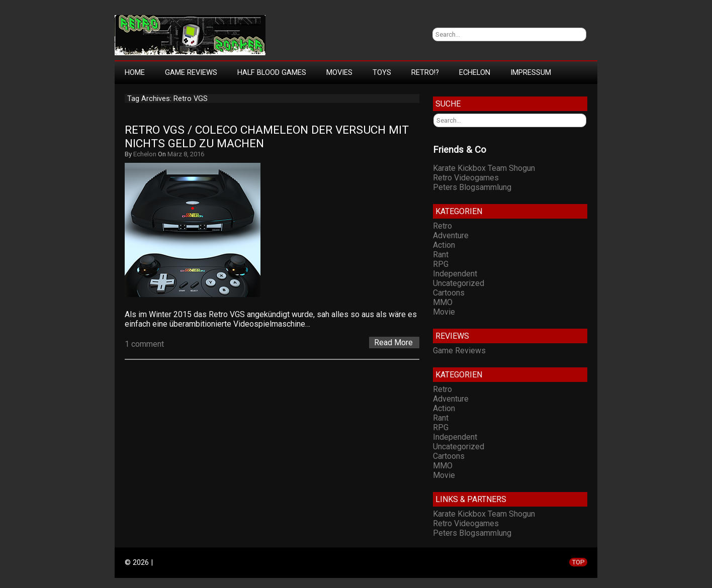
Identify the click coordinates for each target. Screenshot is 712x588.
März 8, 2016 (186, 154)
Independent (455, 274)
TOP (578, 562)
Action (444, 245)
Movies (339, 72)
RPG (441, 264)
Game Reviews (191, 72)
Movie (444, 312)
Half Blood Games (272, 72)
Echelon (475, 72)
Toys (382, 72)
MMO (443, 302)
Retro (442, 226)
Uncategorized (459, 283)
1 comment (144, 344)
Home (135, 72)
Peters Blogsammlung (472, 187)
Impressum (531, 72)
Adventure (451, 235)
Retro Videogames (466, 178)
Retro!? (425, 72)
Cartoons (449, 293)
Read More (393, 342)
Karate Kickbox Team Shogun (484, 168)
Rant (441, 255)
